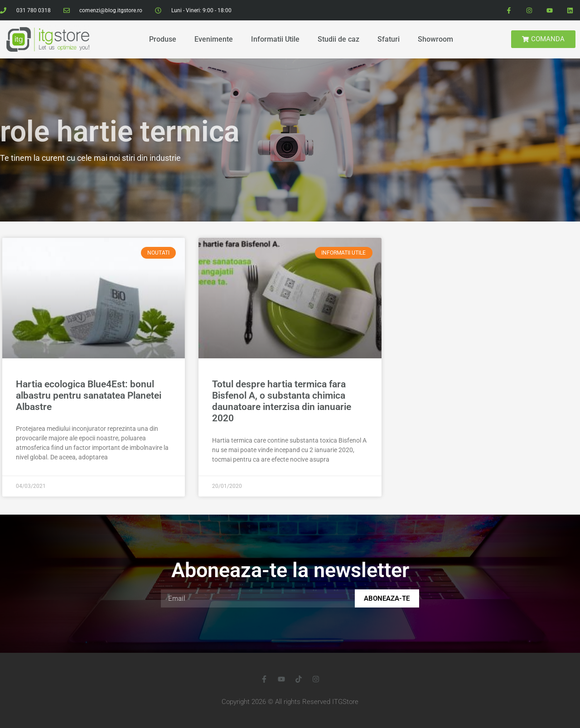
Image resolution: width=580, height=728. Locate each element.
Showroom (435, 39)
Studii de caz (338, 39)
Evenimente (214, 39)
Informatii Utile (275, 39)
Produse (163, 39)
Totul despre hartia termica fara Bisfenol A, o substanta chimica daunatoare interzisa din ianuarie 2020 (282, 401)
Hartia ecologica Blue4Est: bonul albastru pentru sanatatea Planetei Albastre (89, 395)
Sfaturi (389, 39)
